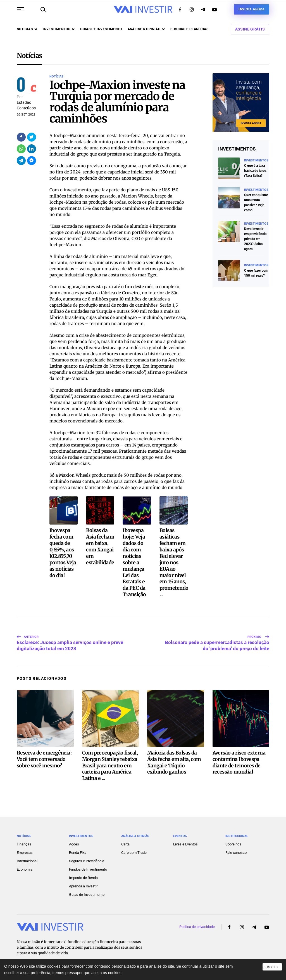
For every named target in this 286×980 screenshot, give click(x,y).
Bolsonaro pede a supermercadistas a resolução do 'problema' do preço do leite (217, 637)
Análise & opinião (146, 29)
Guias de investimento (101, 29)
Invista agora (252, 9)
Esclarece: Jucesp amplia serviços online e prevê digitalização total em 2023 (70, 637)
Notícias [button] (27, 29)
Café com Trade (134, 849)
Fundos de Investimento (88, 865)
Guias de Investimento (87, 891)
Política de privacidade (197, 923)
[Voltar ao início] (143, 9)
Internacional (27, 857)
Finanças (24, 840)
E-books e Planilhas (189, 29)
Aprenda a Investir (83, 882)
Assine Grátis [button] (250, 29)
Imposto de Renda (83, 874)
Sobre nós (233, 840)
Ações (74, 840)
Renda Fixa (78, 849)
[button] (20, 9)
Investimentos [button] (59, 29)
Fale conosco (236, 849)
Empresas (25, 849)
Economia (25, 865)
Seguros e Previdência (87, 857)
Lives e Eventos (185, 840)
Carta (125, 840)
